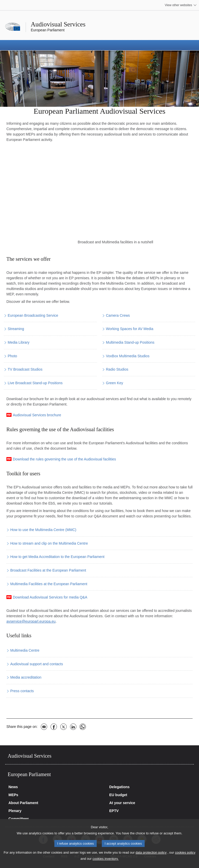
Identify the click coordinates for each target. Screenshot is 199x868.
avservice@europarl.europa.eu (31, 621)
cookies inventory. (106, 859)
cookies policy (185, 852)
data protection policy (151, 852)
